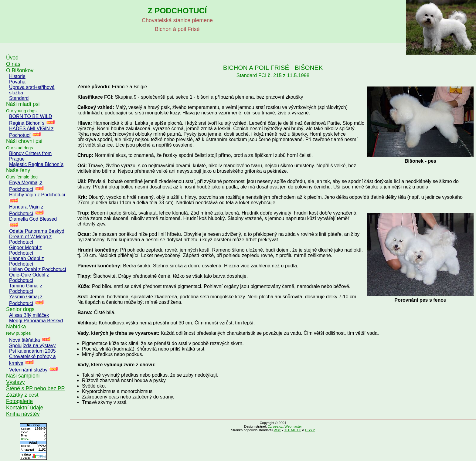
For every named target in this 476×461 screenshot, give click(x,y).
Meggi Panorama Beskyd (36, 321)
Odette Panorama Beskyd (37, 231)
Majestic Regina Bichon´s (36, 164)
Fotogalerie (19, 401)
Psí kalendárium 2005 (32, 351)
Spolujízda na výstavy (32, 346)
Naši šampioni (23, 376)
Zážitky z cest (22, 395)
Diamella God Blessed (33, 219)
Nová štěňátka (24, 340)
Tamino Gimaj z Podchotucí (26, 288)
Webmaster (293, 426)
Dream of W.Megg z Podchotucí (30, 239)
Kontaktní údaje (25, 408)
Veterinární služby (28, 370)
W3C (277, 430)
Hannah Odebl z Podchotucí (27, 261)
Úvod (12, 58)
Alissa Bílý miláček (29, 315)
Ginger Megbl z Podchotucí (25, 250)
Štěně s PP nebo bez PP (35, 388)
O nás (13, 64)
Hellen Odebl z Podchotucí (38, 269)
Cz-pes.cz (275, 426)
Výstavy (15, 382)
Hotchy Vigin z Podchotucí (37, 195)
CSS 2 (310, 430)
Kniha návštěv (23, 414)
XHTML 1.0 (293, 430)
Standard (19, 98)
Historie (17, 76)
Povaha (17, 82)
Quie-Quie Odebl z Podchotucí (29, 278)
